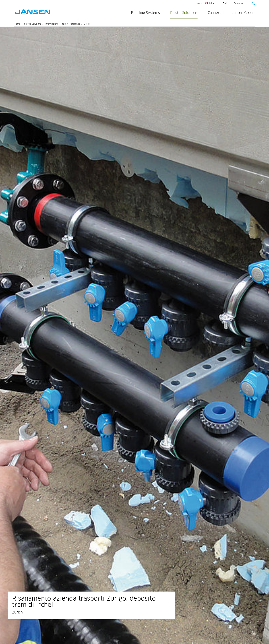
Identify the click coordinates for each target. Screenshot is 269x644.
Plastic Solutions (184, 13)
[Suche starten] (252, 4)
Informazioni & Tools (55, 24)
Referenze (75, 24)
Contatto (238, 3)
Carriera (215, 13)
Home (199, 3)
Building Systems (145, 13)
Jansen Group (243, 13)
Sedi (225, 3)
